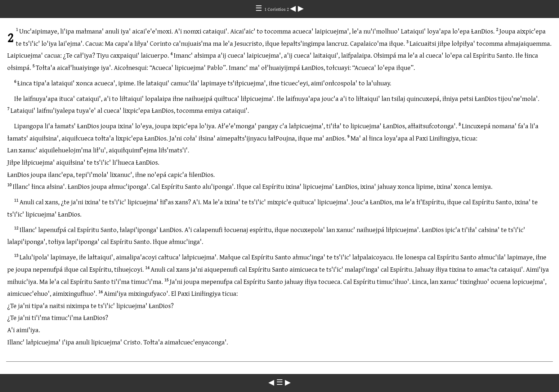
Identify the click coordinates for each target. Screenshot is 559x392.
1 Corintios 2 (277, 9)
